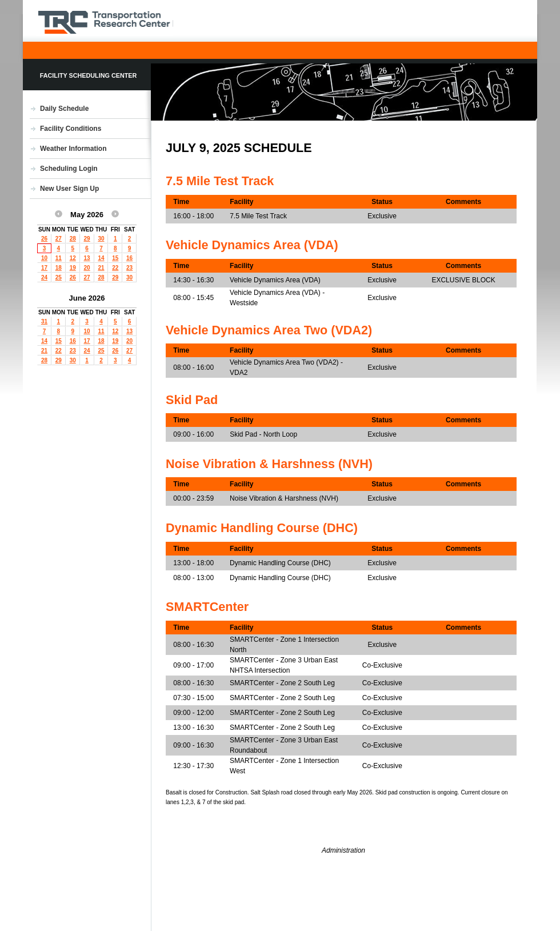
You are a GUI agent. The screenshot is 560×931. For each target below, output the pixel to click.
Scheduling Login (69, 169)
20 (87, 268)
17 (44, 268)
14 (101, 258)
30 (101, 239)
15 (115, 258)
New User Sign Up (69, 189)
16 (129, 258)
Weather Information (73, 149)
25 (59, 277)
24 (44, 277)
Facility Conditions (71, 129)
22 (115, 268)
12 (73, 258)
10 (44, 258)
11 (59, 258)
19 (73, 268)
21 (101, 268)
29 (87, 239)
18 (59, 268)
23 (129, 268)
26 (44, 239)
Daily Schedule (64, 109)
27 (59, 239)
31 (44, 321)
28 (73, 239)
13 (87, 258)
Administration (343, 850)
